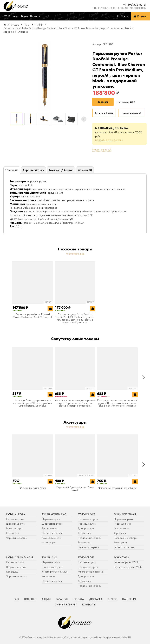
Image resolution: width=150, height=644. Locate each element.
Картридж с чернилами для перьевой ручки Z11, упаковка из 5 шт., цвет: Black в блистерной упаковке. (75, 403)
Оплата (79, 599)
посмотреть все (75, 254)
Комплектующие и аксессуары (51, 540)
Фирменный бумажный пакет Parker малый (75, 489)
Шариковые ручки (16, 524)
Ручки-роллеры (14, 529)
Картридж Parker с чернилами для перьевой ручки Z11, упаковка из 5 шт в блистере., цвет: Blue (33, 403)
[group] (45, 76)
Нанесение (129, 599)
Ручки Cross (86, 558)
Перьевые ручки (15, 519)
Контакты (89, 605)
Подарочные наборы (90, 538)
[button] (84, 119)
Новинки (30, 599)
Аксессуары (84, 542)
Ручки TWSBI (122, 558)
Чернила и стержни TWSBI (128, 567)
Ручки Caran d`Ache (20, 558)
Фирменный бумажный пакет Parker (117, 488)
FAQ (16, 599)
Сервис (112, 599)
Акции (46, 599)
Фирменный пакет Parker (33, 488)
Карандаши (13, 533)
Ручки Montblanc (54, 514)
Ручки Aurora (16, 514)
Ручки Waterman (125, 514)
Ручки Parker (86, 514)
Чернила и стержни (17, 538)
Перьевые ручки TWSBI (126, 562)
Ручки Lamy (50, 558)
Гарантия (62, 599)
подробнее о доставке (109, 140)
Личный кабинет (66, 605)
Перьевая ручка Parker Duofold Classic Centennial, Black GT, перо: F (33, 316)
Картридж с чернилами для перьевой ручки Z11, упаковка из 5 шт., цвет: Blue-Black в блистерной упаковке (117, 403)
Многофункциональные (55, 572)
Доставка (96, 599)
